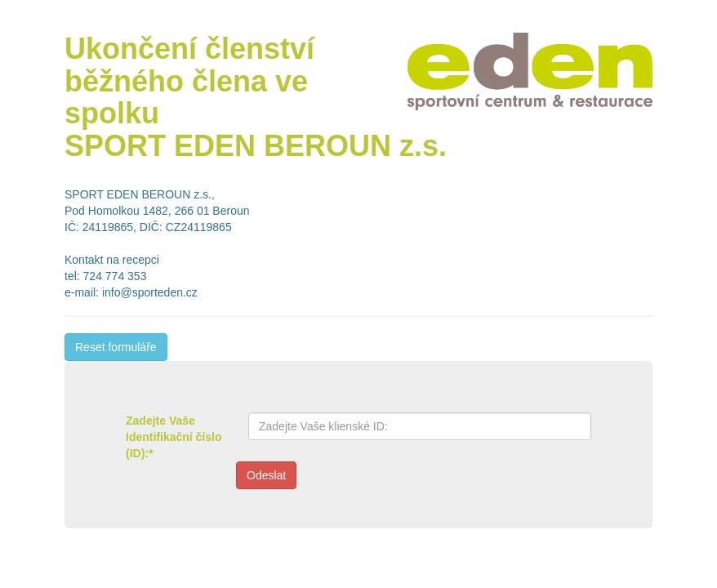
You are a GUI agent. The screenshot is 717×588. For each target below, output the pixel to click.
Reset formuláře (116, 347)
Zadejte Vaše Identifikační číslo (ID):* (174, 437)
